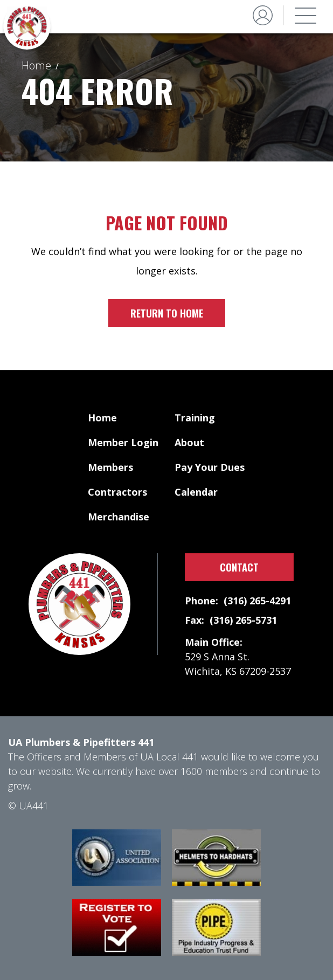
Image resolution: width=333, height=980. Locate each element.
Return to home (167, 313)
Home (36, 65)
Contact (239, 567)
